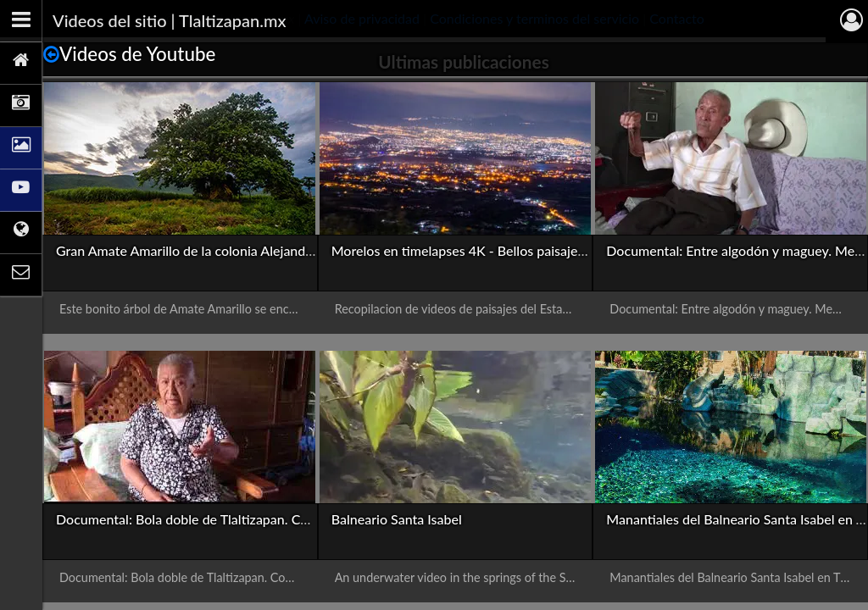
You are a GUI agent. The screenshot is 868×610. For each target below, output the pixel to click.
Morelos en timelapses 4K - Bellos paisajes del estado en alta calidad (534, 250)
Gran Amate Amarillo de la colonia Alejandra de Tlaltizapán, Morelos (257, 250)
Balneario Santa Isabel (397, 519)
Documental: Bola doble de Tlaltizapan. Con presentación (226, 519)
